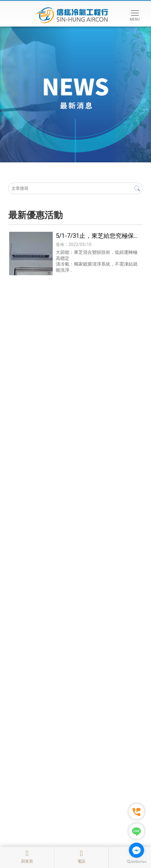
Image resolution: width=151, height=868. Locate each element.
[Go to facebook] (136, 850)
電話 (82, 857)
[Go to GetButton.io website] (136, 862)
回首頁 (27, 857)
